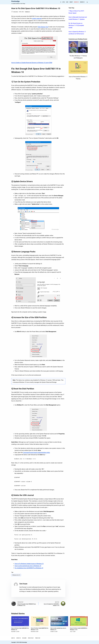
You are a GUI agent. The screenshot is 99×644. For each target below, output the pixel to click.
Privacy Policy (31, 638)
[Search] (87, 2)
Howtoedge (15, 1)
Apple (64, 2)
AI (61, 2)
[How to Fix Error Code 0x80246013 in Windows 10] (20, 621)
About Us (13, 638)
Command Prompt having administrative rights (36, 453)
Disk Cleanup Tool (43, 27)
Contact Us (19, 638)
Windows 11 (82, 2)
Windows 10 (76, 2)
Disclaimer (24, 638)
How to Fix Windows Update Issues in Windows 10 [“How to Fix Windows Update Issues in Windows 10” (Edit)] (29, 563)
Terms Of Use (38, 638)
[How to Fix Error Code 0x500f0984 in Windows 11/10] (79, 621)
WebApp (71, 2)
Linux (67, 2)
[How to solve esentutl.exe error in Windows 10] (59, 621)
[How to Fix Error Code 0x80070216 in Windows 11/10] (40, 621)
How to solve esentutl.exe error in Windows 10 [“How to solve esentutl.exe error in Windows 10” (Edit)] (28, 566)
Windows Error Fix (16, 575)
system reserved (37, 18)
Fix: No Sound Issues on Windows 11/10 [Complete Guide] (76, 25)
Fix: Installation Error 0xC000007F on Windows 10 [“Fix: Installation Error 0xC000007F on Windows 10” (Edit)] (29, 568)
